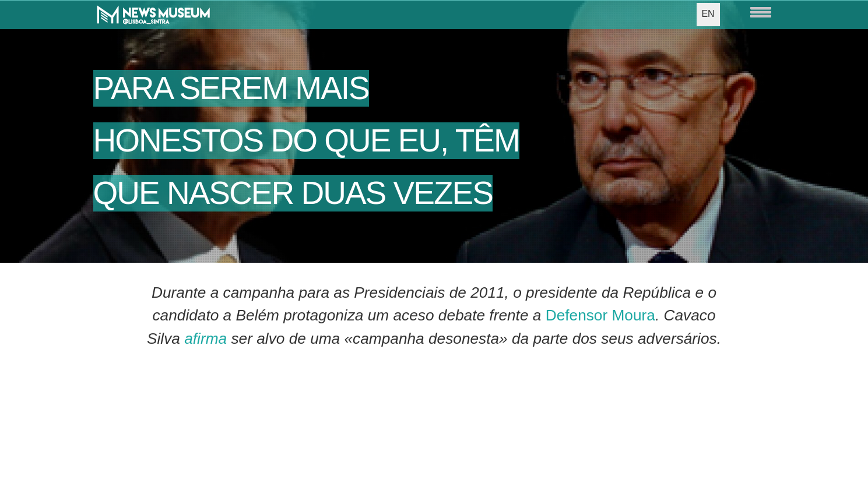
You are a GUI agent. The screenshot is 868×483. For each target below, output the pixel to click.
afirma (205, 339)
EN (708, 14)
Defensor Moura (600, 315)
